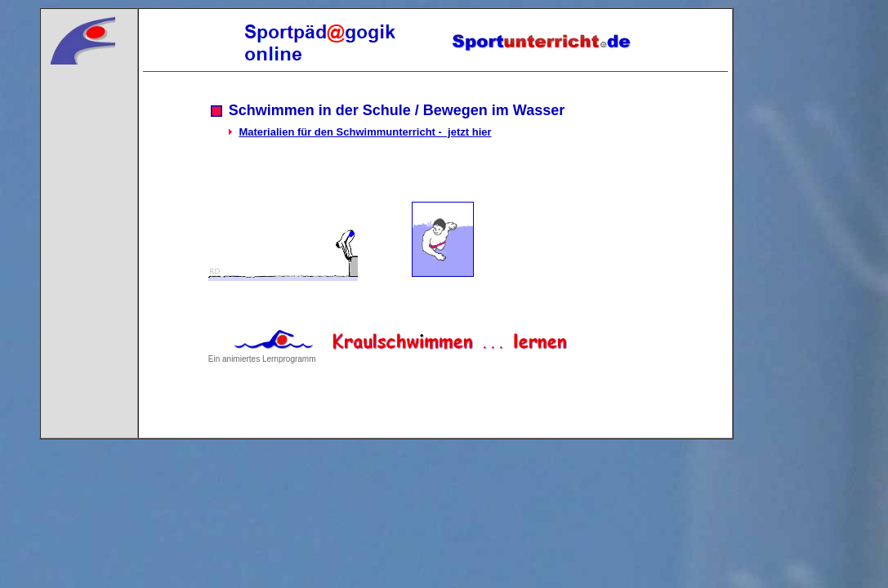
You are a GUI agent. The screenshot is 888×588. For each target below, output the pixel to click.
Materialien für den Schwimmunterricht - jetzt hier (365, 132)
